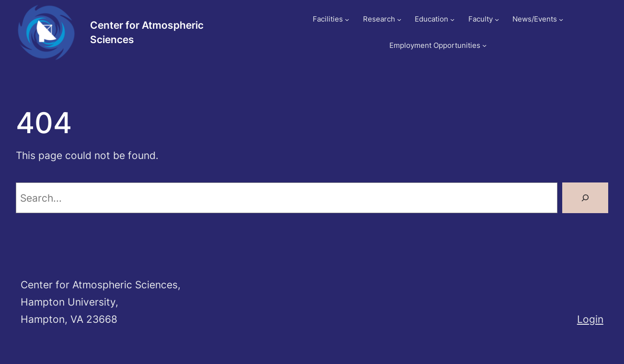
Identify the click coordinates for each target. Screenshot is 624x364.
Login (590, 319)
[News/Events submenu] (561, 19)
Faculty (481, 19)
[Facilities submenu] (347, 19)
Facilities (328, 19)
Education (431, 19)
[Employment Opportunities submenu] (484, 45)
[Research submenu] (399, 19)
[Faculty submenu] (497, 19)
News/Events (535, 19)
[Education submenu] (452, 19)
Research (379, 19)
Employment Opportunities (435, 45)
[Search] (585, 198)
